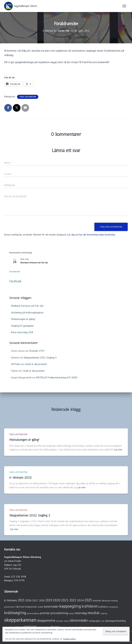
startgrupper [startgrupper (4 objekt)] (95, 621)
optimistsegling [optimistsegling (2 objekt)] (33, 613)
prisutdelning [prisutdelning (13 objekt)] (59, 613)
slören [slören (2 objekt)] (66, 621)
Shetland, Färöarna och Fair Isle (34, 263)
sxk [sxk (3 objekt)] (103, 621)
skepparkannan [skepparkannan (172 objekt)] (20, 620)
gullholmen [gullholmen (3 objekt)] (10, 607)
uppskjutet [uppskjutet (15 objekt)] (30, 626)
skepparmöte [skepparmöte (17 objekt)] (46, 620)
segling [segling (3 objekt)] (104, 613)
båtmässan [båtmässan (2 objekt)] (106, 601)
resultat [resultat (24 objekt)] (93, 613)
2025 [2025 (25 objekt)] (88, 600)
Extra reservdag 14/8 (22, 332)
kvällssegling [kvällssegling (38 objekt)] (15, 613)
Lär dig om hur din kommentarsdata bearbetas (91, 235)
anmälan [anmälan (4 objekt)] (97, 601)
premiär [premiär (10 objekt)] (45, 613)
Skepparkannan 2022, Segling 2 (30, 515)
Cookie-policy (69, 639)
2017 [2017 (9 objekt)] (35, 600)
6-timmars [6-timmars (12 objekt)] (11, 600)
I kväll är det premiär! (36, 364)
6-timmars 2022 (20, 478)
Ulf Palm (15, 364)
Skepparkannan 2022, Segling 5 (40, 358)
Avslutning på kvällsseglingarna (27, 312)
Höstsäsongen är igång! (23, 319)
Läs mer (118, 450)
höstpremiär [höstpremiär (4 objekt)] (31, 607)
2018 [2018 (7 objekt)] (42, 600)
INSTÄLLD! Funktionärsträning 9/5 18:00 (57, 377)
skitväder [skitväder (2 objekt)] (60, 621)
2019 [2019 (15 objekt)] (49, 600)
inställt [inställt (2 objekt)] (40, 607)
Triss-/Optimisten (28, 97)
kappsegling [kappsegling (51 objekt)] (70, 606)
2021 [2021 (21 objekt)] (65, 600)
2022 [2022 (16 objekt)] (73, 600)
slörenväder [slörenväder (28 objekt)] (79, 620)
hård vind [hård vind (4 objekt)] (20, 607)
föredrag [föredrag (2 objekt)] (114, 601)
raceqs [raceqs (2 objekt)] (71, 613)
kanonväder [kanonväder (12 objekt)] (51, 606)
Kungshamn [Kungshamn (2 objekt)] (113, 607)
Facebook (15, 281)
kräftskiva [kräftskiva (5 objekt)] (103, 607)
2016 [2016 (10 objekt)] (28, 600)
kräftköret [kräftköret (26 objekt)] (90, 606)
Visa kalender (15, 272)
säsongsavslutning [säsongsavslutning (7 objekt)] (115, 621)
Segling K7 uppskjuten (22, 326)
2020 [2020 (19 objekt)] (57, 600)
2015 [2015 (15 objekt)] (21, 600)
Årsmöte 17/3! (37, 351)
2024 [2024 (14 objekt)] (80, 600)
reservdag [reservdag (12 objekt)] (81, 613)
